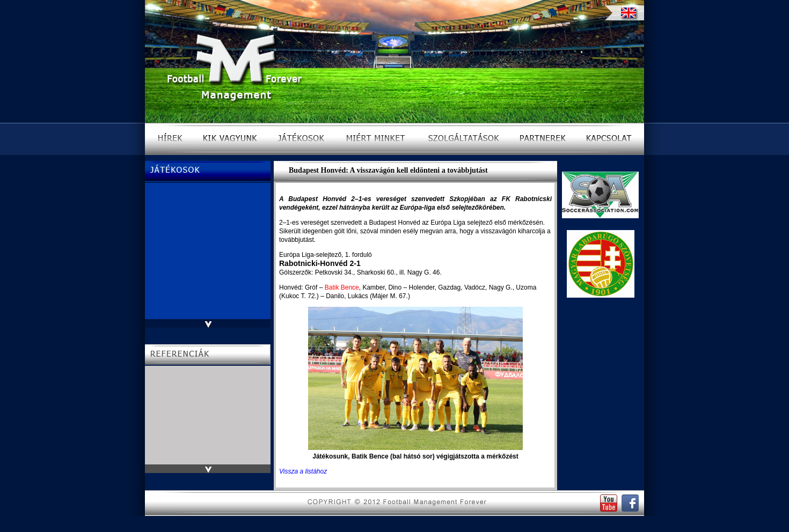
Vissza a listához (303, 471)
